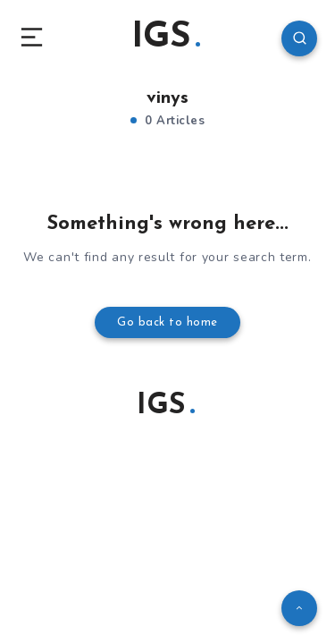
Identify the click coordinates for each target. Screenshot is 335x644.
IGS (166, 38)
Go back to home (167, 322)
